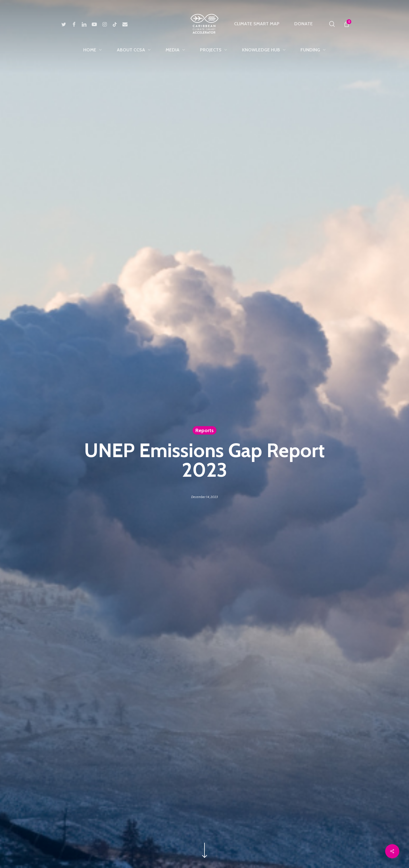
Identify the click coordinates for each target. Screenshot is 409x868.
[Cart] (346, 24)
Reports (204, 430)
